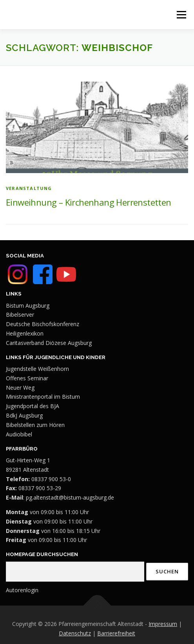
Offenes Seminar (27, 378)
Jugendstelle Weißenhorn (37, 369)
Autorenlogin (22, 590)
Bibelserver (20, 315)
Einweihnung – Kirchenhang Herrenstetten (89, 202)
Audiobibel (19, 434)
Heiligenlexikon (25, 333)
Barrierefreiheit (116, 633)
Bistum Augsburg (28, 306)
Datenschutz (75, 633)
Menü (181, 15)
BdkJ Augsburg (24, 415)
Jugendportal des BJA (33, 406)
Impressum (163, 624)
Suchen (167, 571)
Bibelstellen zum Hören (35, 425)
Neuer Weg (20, 388)
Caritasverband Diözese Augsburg (49, 343)
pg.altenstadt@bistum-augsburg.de (70, 497)
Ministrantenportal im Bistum (43, 397)
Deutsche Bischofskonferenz (43, 324)
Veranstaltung (29, 188)
